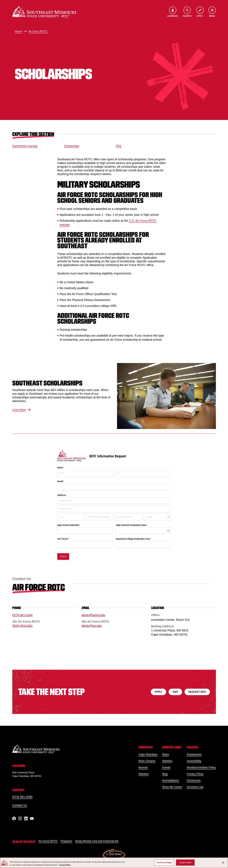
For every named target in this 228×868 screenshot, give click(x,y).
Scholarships (72, 146)
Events (166, 767)
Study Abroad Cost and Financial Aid (97, 841)
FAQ (119, 146)
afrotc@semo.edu (93, 615)
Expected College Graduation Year (138, 539)
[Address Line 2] (114, 509)
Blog (165, 774)
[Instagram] (20, 818)
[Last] (143, 473)
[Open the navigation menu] (212, 12)
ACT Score (67, 539)
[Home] (44, 12)
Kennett (143, 767)
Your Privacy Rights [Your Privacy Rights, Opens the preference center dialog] (164, 862)
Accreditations (171, 780)
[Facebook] (14, 818)
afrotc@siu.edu (92, 626)
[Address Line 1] (114, 501)
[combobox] (157, 517)
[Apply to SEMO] (200, 12)
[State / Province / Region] (100, 517)
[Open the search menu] (187, 12)
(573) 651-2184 (22, 615)
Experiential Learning (25, 146)
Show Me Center (172, 787)
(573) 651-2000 (22, 797)
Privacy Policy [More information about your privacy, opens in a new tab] (65, 865)
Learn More (21, 410)
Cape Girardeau (148, 754)
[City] (71, 517)
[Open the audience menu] (173, 12)
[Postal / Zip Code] (128, 517)
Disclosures (194, 780)
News (165, 754)
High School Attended (73, 525)
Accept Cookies (185, 862)
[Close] (223, 863)
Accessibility (194, 761)
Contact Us (20, 805)
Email (65, 481)
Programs (66, 841)
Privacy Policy (195, 774)
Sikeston (144, 774)
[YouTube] (32, 818)
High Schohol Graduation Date (136, 525)
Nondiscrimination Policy (201, 767)
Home (18, 31)
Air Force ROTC (38, 31)
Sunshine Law (195, 787)
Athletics (167, 761)
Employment (194, 754)
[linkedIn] (26, 818)
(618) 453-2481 (22, 626)
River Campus (147, 761)
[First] (85, 473)
